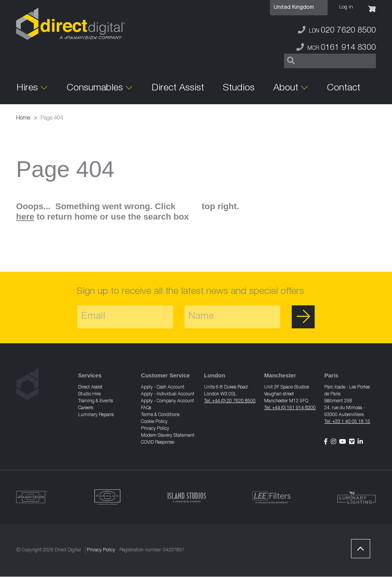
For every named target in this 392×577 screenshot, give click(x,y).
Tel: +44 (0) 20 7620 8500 (230, 401)
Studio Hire (89, 394)
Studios (239, 88)
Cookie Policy (154, 422)
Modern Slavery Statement (168, 436)
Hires (27, 88)
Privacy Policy (155, 429)
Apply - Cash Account (163, 387)
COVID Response (158, 443)
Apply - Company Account (167, 401)
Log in (346, 7)
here (25, 217)
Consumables (95, 88)
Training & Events (96, 401)
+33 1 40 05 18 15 (351, 422)
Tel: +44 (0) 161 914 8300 (290, 408)
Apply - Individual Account (168, 394)
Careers (86, 408)
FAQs (146, 408)
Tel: (328, 422)
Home (23, 118)
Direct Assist (178, 88)
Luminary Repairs (96, 415)
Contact (344, 88)
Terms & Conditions (160, 415)
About (286, 88)
